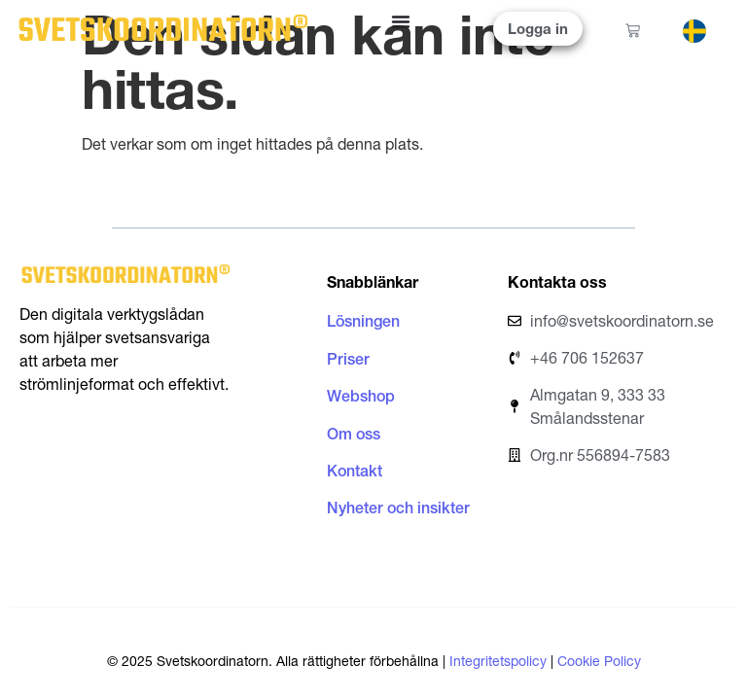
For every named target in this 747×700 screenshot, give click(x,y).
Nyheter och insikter (398, 507)
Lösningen (363, 321)
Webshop (361, 396)
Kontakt (355, 471)
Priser (348, 359)
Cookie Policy (599, 661)
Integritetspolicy (498, 661)
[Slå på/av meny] (401, 21)
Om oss (354, 434)
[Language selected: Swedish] (707, 30)
